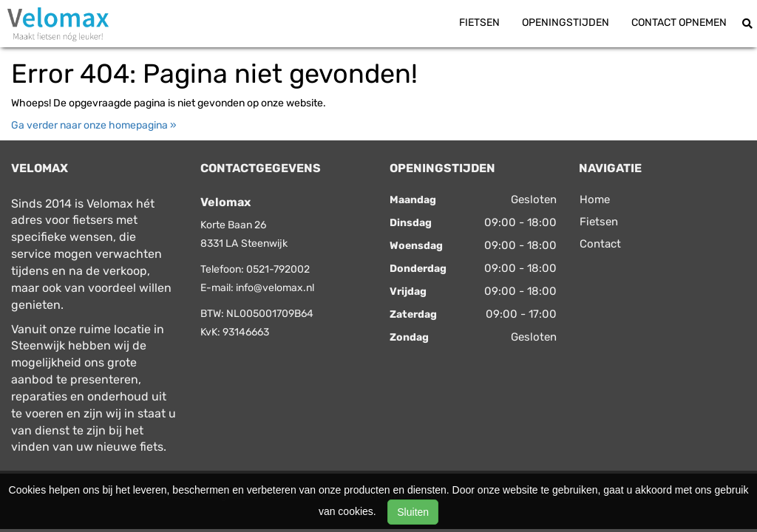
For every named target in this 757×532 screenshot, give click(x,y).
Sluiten (413, 512)
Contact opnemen (679, 23)
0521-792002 (278, 269)
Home (595, 199)
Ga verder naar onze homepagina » (94, 125)
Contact (600, 244)
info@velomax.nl (275, 288)
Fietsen (479, 23)
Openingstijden (566, 23)
